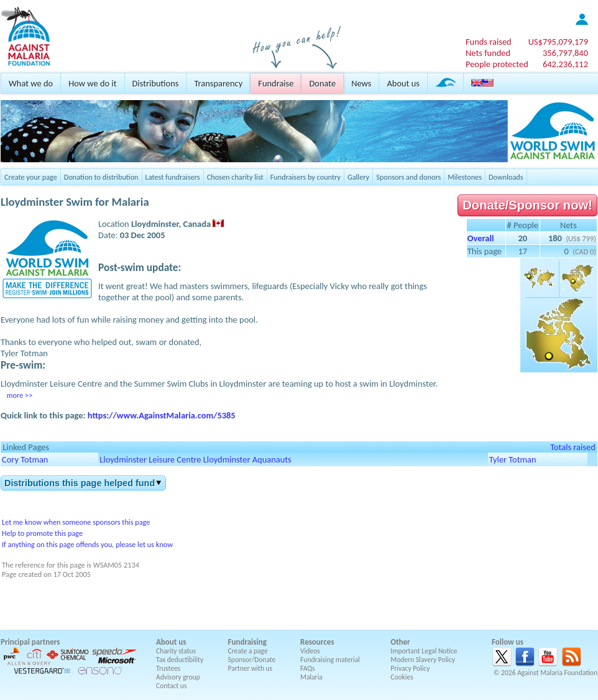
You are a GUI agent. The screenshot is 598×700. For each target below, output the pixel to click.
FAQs (308, 668)
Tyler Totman (513, 459)
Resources (317, 642)
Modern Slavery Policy (423, 660)
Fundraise (276, 83)
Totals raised (573, 447)
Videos (310, 651)
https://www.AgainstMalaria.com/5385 (162, 415)
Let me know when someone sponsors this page (76, 522)
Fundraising (247, 642)
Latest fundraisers (173, 177)
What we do (31, 83)
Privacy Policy (410, 668)
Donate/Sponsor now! (527, 205)
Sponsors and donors (408, 177)
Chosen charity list (235, 177)
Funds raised (489, 42)
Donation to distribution (101, 177)
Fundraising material (330, 660)
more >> (20, 395)
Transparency (218, 83)
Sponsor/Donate (252, 660)
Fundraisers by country (306, 177)
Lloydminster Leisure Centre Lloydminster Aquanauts (195, 459)
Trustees (168, 668)
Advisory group (178, 677)
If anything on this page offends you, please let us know (87, 544)
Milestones (465, 177)
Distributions (156, 83)
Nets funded (488, 53)
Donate (322, 83)
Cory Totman (25, 459)
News (361, 83)
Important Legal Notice (424, 651)
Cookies (402, 677)
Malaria (311, 677)
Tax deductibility (180, 660)
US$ (558, 42)
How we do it (92, 83)
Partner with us (251, 668)
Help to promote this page (42, 533)
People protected (497, 64)
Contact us (171, 686)
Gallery (358, 177)
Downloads (506, 177)
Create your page (31, 177)
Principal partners (30, 642)
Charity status (176, 651)
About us (403, 83)
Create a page (248, 651)
